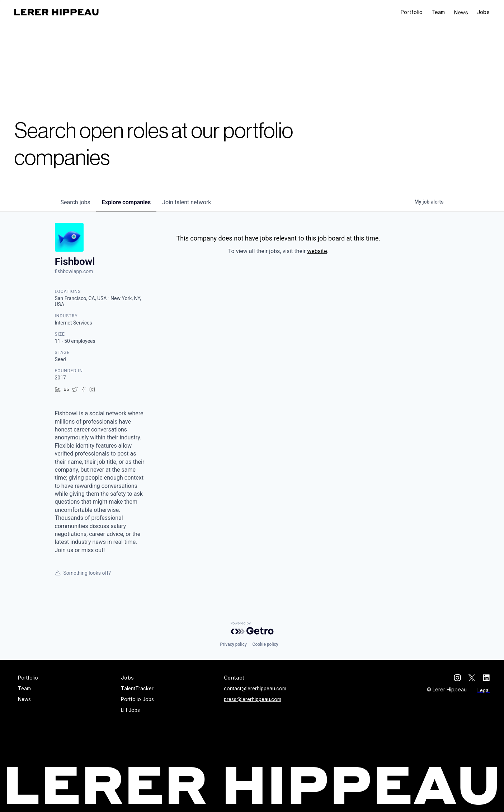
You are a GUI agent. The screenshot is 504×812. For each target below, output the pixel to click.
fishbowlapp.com (74, 271)
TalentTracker (137, 689)
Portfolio (412, 12)
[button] (483, 12)
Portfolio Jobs (137, 699)
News (461, 12)
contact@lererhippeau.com (255, 689)
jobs (76, 202)
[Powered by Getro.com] (252, 628)
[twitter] (472, 678)
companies (126, 202)
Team (439, 12)
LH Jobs (130, 710)
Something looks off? (83, 573)
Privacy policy (233, 644)
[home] (56, 12)
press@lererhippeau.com (253, 699)
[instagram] (457, 678)
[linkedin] (486, 678)
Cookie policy (265, 644)
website (317, 251)
